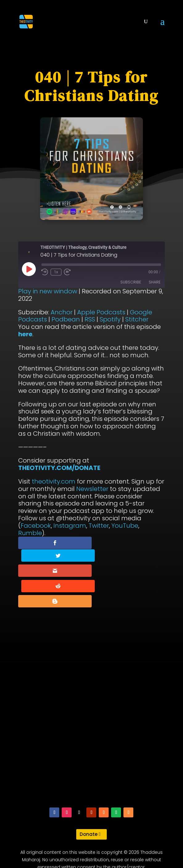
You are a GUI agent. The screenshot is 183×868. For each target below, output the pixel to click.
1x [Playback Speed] (56, 272)
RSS (90, 319)
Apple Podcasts (101, 312)
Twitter (99, 526)
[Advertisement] (91, 710)
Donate (89, 807)
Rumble (30, 533)
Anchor (62, 312)
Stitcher (137, 319)
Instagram (70, 526)
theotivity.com (54, 481)
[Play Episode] (29, 269)
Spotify (110, 319)
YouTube (125, 526)
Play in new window (48, 291)
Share (155, 282)
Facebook (36, 526)
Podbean (66, 319)
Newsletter (92, 489)
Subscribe (131, 282)
